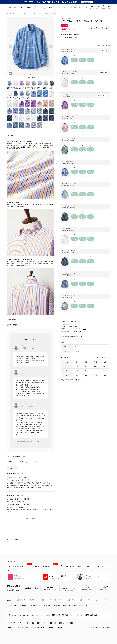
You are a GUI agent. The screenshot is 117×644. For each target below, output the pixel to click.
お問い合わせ (78, 605)
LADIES (23, 7)
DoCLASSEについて (36, 605)
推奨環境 (51, 628)
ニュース (86, 605)
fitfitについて (47, 605)
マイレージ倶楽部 (86, 600)
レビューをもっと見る (31, 519)
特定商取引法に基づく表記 (38, 628)
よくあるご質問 (67, 605)
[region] (58, 7)
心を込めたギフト (60, 600)
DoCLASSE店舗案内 (12, 605)
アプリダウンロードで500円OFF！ (71, 566)
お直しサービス (47, 600)
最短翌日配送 (34, 600)
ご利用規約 (10, 628)
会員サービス (73, 600)
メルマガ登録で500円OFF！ (20, 566)
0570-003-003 (91, 615)
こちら (84, 329)
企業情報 (59, 628)
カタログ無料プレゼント (95, 566)
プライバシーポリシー (22, 628)
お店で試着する (103, 50)
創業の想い (57, 605)
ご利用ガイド (10, 600)
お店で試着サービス (101, 600)
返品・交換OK (22, 600)
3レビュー (36, 462)
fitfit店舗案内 (24, 605)
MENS (29, 7)
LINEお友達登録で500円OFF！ (46, 566)
